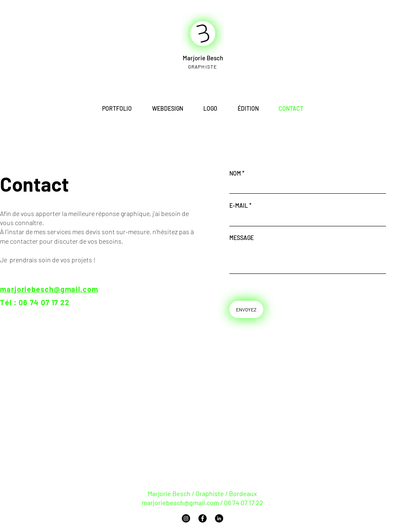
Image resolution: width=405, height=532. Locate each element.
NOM (235, 173)
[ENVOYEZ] (246, 309)
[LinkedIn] (219, 518)
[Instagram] (186, 518)
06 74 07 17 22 (44, 302)
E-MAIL (239, 206)
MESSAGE (242, 238)
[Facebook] (202, 518)
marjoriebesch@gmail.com (180, 502)
